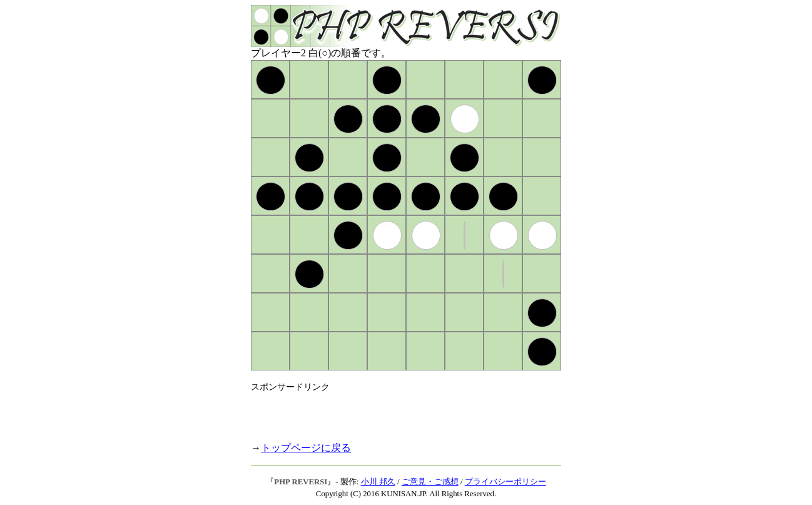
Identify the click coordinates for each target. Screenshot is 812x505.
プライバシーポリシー (505, 482)
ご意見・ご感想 (430, 482)
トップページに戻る (306, 448)
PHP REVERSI (301, 482)
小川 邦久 (378, 482)
